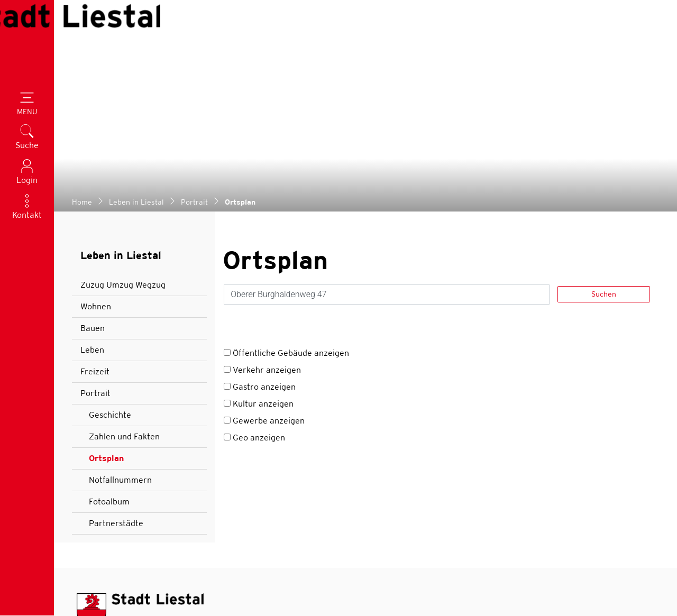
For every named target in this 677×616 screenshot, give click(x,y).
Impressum (633, 588)
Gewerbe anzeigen (269, 222)
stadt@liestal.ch (133, 471)
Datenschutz (582, 588)
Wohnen (96, 108)
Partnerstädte (116, 324)
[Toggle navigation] (27, 105)
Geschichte (110, 216)
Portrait (95, 194)
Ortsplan (118, 262)
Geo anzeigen (259, 239)
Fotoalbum (109, 303)
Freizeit (95, 173)
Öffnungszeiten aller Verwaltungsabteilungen (200, 530)
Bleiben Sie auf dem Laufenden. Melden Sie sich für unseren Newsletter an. (503, 522)
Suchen (604, 95)
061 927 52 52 (129, 453)
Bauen (93, 129)
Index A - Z (532, 588)
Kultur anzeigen (263, 205)
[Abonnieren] (640, 554)
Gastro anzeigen (264, 188)
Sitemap (490, 588)
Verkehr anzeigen (267, 171)
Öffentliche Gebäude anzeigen (291, 154)
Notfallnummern (120, 281)
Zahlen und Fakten (124, 238)
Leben (92, 151)
